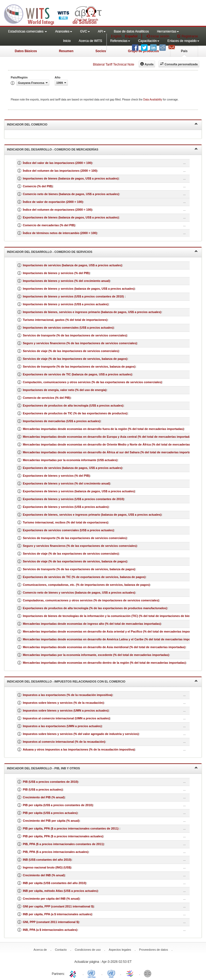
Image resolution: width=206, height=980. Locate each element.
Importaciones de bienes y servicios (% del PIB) (56, 273)
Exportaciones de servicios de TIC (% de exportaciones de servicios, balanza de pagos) (84, 577)
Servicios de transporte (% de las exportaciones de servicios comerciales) (75, 538)
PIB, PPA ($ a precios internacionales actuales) (56, 852)
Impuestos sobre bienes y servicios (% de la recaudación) (63, 703)
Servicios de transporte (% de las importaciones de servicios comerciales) (75, 335)
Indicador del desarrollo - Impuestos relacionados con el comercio (102, 681)
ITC (74, 973)
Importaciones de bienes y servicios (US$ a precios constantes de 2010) (74, 296)
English (116, 36)
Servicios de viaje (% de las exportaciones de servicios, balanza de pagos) (75, 561)
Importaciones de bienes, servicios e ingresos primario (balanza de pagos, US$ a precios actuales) (92, 312)
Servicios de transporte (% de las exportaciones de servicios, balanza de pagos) (79, 569)
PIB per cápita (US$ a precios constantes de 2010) (58, 805)
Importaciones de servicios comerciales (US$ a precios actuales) (68, 328)
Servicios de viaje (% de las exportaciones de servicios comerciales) (71, 554)
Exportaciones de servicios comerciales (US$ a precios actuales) (68, 530)
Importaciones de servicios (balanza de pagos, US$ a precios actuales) (72, 265)
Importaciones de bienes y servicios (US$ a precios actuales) (66, 304)
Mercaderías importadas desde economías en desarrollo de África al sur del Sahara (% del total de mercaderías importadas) (110, 452)
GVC (85, 31)
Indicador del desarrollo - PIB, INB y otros (102, 768)
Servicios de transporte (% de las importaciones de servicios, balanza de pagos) (79, 367)
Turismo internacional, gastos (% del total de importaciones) (65, 320)
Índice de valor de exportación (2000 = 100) (53, 202)
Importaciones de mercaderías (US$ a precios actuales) (62, 421)
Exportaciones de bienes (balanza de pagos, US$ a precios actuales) (71, 217)
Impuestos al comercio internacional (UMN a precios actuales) (66, 718)
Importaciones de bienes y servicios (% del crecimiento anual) (66, 281)
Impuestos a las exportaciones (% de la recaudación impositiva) (68, 695)
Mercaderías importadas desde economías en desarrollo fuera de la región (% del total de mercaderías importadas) (103, 429)
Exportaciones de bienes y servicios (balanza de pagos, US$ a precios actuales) (79, 491)
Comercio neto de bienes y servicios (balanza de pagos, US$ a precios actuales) (79, 593)
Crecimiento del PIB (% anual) (44, 797)
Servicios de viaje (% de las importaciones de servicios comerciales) (71, 351)
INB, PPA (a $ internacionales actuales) (50, 930)
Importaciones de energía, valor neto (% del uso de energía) (65, 390)
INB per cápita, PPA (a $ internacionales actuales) (57, 914)
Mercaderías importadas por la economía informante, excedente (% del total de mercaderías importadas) (96, 655)
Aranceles (63, 31)
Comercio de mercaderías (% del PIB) (49, 225)
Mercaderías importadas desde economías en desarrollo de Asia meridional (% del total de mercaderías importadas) (104, 647)
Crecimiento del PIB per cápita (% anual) (51, 821)
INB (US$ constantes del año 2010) (47, 860)
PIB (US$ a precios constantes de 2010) (50, 782)
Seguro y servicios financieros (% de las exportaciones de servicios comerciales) (80, 546)
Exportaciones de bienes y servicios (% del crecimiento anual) (66, 483)
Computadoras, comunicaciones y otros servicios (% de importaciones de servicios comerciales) (91, 600)
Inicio (67, 41)
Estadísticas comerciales (27, 31)
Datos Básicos (26, 51)
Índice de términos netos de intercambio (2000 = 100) (60, 233)
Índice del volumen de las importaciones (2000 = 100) (60, 171)
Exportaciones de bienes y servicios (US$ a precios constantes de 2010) (73, 499)
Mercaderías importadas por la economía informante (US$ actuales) (70, 460)
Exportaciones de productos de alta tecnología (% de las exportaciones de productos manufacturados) (95, 608)
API (102, 31)
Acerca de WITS (90, 41)
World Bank (149, 973)
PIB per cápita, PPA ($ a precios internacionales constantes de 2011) (71, 828)
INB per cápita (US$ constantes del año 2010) (54, 883)
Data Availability (153, 100)
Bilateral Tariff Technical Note (113, 64)
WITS (54, 13)
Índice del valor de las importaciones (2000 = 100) (57, 163)
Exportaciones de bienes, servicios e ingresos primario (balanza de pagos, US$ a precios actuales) (92, 515)
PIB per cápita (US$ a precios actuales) (50, 813)
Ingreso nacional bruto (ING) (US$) (47, 867)
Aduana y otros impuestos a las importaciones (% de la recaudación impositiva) (79, 749)
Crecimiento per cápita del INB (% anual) (51, 899)
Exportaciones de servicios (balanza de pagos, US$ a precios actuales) (72, 468)
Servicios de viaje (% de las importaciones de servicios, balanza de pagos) (75, 359)
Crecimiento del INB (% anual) (44, 875)
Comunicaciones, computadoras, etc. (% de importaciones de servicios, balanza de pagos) (86, 585)
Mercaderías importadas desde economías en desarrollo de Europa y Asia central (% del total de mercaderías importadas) (108, 437)
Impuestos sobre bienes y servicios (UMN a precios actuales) (66, 710)
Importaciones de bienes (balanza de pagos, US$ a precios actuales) (71, 178)
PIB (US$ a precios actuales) (43, 789)
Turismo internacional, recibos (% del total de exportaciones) (65, 522)
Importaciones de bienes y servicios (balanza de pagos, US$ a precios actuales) (79, 289)
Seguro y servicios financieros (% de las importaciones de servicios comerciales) (80, 343)
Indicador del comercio (102, 124)
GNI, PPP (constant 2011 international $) (51, 922)
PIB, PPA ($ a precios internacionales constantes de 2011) (63, 844)
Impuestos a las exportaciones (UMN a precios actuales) (62, 726)
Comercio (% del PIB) (38, 186)
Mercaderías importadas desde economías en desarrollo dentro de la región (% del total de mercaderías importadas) (104, 663)
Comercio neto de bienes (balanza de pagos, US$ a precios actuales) (71, 194)
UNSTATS (111, 973)
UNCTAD (93, 973)
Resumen (66, 51)
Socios (101, 51)
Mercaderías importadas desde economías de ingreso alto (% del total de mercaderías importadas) (92, 624)
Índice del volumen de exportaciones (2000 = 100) (57, 210)
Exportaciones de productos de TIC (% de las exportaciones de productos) (75, 413)
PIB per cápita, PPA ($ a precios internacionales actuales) (63, 836)
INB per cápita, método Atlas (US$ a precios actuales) (60, 891)
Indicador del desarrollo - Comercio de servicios (102, 251)
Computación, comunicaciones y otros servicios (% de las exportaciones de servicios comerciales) (92, 382)
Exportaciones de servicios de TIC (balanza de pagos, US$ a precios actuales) (77, 374)
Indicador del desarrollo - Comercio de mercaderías (102, 149)
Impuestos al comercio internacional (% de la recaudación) (64, 742)
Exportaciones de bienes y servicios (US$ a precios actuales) (66, 507)
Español (131, 36)
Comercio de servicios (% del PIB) (47, 398)
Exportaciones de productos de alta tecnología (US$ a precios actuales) (73, 405)
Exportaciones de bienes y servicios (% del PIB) (56, 476)
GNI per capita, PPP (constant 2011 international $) (58, 906)
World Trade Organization (130, 973)
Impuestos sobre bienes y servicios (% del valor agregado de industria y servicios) (81, 734)
